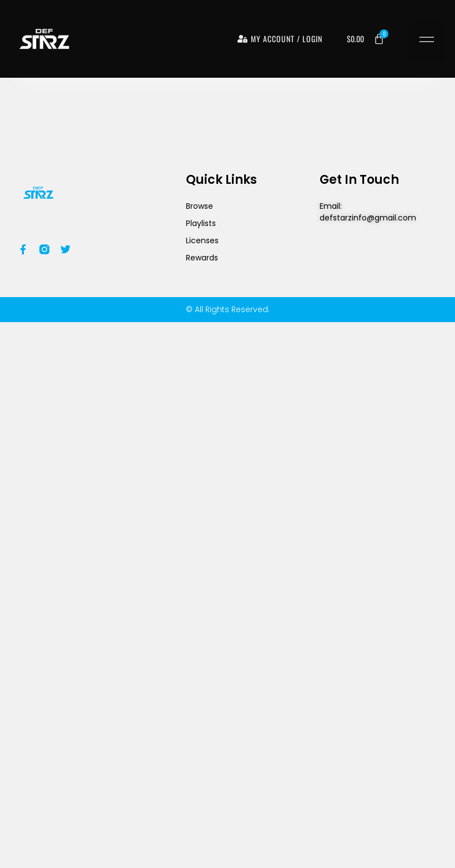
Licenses (202, 240)
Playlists (201, 223)
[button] (426, 41)
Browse (199, 206)
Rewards (202, 258)
